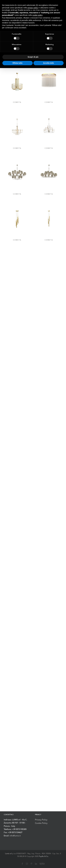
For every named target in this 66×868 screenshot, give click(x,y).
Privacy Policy (41, 820)
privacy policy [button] (33, 8)
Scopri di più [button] (33, 57)
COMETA (17, 102)
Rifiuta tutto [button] (17, 63)
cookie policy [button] (37, 15)
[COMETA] (17, 85)
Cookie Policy (41, 823)
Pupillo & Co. (44, 856)
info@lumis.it (15, 836)
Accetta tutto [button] (48, 63)
